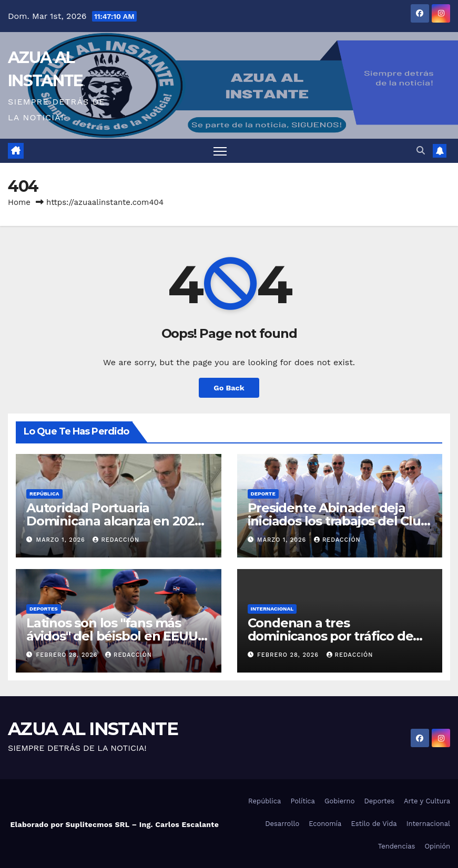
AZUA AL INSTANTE (93, 729)
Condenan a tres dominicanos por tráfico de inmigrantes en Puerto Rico (332, 636)
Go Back (229, 388)
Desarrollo (282, 824)
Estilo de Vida (374, 824)
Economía (325, 824)
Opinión (437, 846)
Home (19, 202)
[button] (421, 151)
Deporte (263, 494)
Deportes (44, 609)
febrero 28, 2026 (68, 655)
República (44, 494)
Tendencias (397, 846)
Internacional (272, 609)
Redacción (116, 540)
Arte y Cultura (427, 801)
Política (303, 801)
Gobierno (339, 801)
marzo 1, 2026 (62, 540)
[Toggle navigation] (220, 151)
